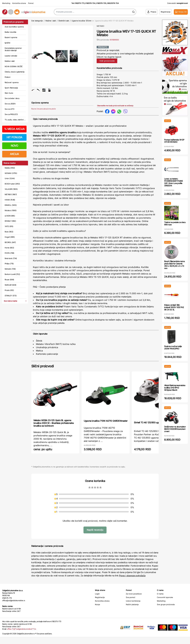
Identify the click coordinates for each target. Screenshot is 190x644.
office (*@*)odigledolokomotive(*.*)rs (21, 636)
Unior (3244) (10, 178)
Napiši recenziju (95, 537)
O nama (160, 601)
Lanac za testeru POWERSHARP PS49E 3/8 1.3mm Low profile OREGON (173, 182)
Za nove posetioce (134, 601)
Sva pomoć (131, 604)
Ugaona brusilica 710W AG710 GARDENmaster (106, 428)
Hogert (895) (10, 237)
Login (97, 601)
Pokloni (7, 77)
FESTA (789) (9, 253)
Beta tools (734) (11, 258)
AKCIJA (14, 154)
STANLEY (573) (11, 296)
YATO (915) (9, 226)
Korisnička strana (19, 3)
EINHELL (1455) (11, 205)
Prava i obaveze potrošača (132, 582)
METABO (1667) (11, 194)
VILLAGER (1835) (11, 189)
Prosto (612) (9, 290)
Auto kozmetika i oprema (14, 27)
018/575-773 (79, 3)
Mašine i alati (10, 61)
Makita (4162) (10, 168)
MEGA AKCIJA (14, 129)
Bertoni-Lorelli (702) (12, 274)
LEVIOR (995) (10, 216)
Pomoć (31, 3)
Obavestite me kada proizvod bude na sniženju (115, 106)
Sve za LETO (10, 109)
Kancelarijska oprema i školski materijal (13, 49)
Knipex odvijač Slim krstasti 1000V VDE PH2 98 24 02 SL (174, 307)
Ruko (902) (9, 232)
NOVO (14, 146)
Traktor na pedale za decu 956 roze (175, 223)
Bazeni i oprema (11, 37)
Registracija (100, 604)
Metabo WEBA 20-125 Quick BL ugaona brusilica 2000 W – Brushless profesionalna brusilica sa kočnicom (54, 430)
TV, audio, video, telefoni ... (15, 120)
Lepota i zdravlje (11, 56)
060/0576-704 (113, 3)
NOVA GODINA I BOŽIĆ (14, 66)
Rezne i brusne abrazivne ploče (44, 118)
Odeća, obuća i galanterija (14, 72)
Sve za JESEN (10, 104)
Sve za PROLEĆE (11, 114)
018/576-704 (90, 3)
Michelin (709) (10, 269)
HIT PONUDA (14, 137)
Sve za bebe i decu (12, 98)
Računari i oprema (12, 82)
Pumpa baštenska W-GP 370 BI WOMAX (174, 141)
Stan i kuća (9, 93)
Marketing (6, 3)
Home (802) (9, 248)
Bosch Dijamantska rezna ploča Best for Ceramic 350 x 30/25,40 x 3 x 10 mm (174, 265)
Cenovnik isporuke (165, 604)
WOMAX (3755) (11, 173)
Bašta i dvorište (11, 32)
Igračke (7, 43)
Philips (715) (9, 264)
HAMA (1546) (10, 200)
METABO (100, 26)
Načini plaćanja (132, 611)
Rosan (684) (9, 280)
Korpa (97, 611)
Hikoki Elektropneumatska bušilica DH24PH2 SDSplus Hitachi (175, 388)
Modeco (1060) (11, 210)
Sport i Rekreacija (11, 88)
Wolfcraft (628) (10, 285)
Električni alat (64, 21)
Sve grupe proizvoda (166, 611)
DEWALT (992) (10, 221)
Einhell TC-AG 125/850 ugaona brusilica (153, 429)
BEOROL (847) (10, 242)
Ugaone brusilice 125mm (81, 21)
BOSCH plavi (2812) (12, 184)
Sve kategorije (37, 21)
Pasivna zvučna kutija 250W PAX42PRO (173, 347)
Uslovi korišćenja (133, 608)
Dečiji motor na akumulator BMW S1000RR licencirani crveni (175, 429)
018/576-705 (101, 3)
